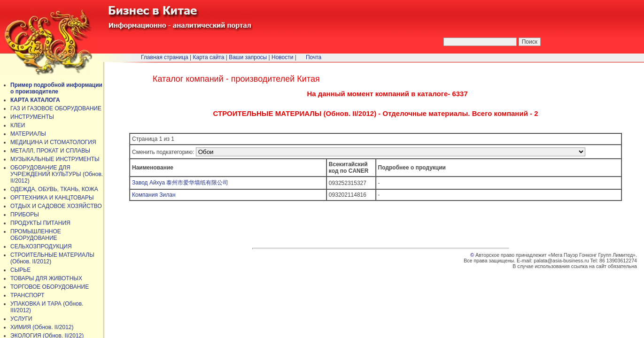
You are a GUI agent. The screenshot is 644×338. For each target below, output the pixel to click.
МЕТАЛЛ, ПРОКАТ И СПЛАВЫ (50, 151)
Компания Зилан (154, 195)
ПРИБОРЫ (25, 215)
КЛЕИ (18, 125)
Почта (314, 57)
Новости (282, 57)
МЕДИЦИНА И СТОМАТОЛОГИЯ (53, 142)
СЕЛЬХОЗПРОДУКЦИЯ (41, 246)
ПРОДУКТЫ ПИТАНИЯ (40, 223)
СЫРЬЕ (20, 270)
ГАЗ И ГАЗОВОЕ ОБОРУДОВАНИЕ (56, 108)
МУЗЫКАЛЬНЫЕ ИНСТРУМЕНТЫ (55, 159)
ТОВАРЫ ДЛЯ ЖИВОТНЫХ (46, 278)
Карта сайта (209, 57)
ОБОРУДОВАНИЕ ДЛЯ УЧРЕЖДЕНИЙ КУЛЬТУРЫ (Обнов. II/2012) (57, 174)
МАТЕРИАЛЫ (28, 134)
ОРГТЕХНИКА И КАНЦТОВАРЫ (52, 198)
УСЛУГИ (21, 319)
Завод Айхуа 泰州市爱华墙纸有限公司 (180, 183)
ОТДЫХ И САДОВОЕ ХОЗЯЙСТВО (56, 206)
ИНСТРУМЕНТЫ (32, 117)
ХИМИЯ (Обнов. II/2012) (42, 327)
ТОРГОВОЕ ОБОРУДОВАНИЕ (50, 287)
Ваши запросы (248, 57)
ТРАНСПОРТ (27, 295)
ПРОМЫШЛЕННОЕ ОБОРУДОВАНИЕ (36, 235)
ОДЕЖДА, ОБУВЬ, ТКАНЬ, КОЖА (54, 189)
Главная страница (165, 57)
